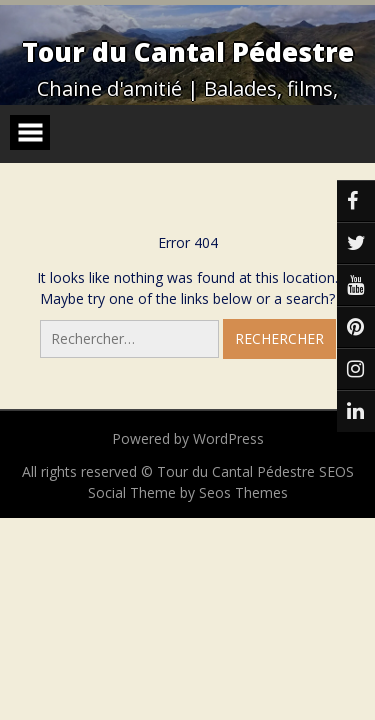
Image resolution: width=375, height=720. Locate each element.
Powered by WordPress (188, 438)
